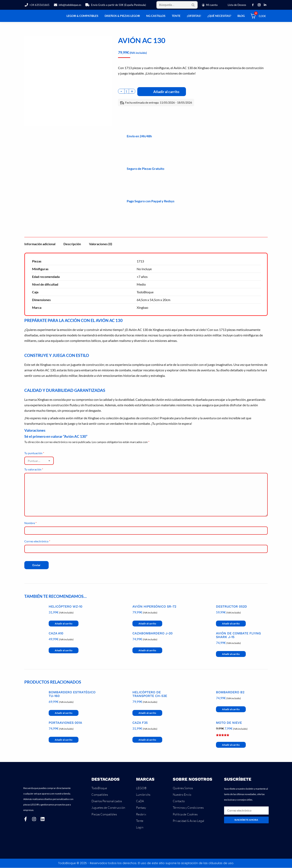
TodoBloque (99, 788)
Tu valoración (34, 469)
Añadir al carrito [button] (64, 624)
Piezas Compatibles (104, 814)
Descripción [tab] (72, 244)
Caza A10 (56, 633)
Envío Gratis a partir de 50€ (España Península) (116, 5)
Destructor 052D (231, 607)
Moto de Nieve (229, 723)
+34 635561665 (37, 5)
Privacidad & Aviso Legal (188, 821)
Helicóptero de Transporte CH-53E (150, 694)
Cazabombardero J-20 (152, 633)
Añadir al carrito (166, 92)
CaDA (140, 801)
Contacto (179, 801)
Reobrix (141, 814)
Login (140, 828)
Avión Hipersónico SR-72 (154, 607)
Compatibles (100, 795)
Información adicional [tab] (40, 244)
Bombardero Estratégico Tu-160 (72, 694)
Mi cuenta (210, 5)
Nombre (31, 523)
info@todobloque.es (67, 5)
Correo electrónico (37, 541)
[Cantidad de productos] (127, 91)
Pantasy (141, 808)
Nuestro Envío (182, 795)
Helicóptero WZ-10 (65, 607)
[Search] (177, 5)
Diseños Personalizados (107, 801)
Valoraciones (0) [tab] (101, 244)
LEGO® (141, 788)
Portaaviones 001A (65, 723)
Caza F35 (140, 723)
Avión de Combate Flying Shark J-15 (238, 635)
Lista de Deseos (237, 5)
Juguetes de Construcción (108, 808)
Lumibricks (143, 795)
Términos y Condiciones (188, 808)
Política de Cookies (185, 814)
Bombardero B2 (230, 692)
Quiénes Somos (183, 788)
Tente (140, 821)
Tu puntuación (34, 453)
